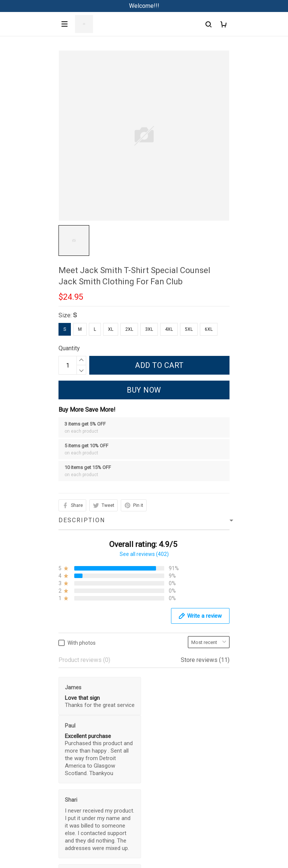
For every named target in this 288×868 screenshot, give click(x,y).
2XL (129, 329)
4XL (169, 329)
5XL (189, 329)
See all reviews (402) (144, 554)
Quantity (69, 348)
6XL (209, 329)
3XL (149, 329)
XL (111, 329)
